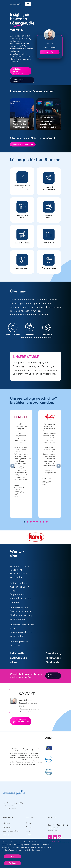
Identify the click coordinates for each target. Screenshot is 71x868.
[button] (12, 114)
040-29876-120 (25, 712)
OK (12, 856)
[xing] (60, 838)
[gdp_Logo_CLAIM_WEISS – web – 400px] (16, 4)
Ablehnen (12, 863)
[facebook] (50, 838)
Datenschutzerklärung (60, 842)
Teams (49, 52)
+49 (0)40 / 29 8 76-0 (60, 825)
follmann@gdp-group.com (29, 709)
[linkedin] (55, 838)
